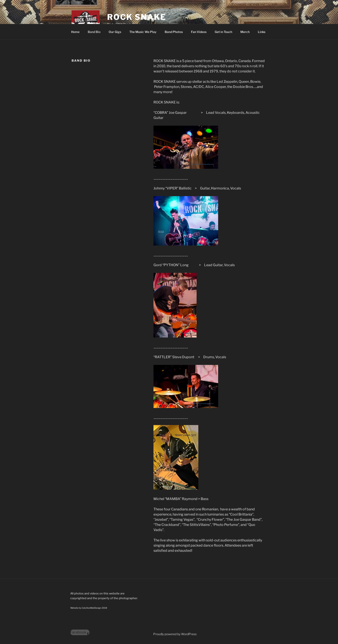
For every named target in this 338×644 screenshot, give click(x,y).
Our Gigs (115, 32)
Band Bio (94, 32)
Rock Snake (137, 17)
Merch (245, 32)
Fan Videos (199, 32)
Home (75, 32)
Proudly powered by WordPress (175, 634)
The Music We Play (143, 32)
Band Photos (174, 32)
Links (262, 32)
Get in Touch (223, 32)
